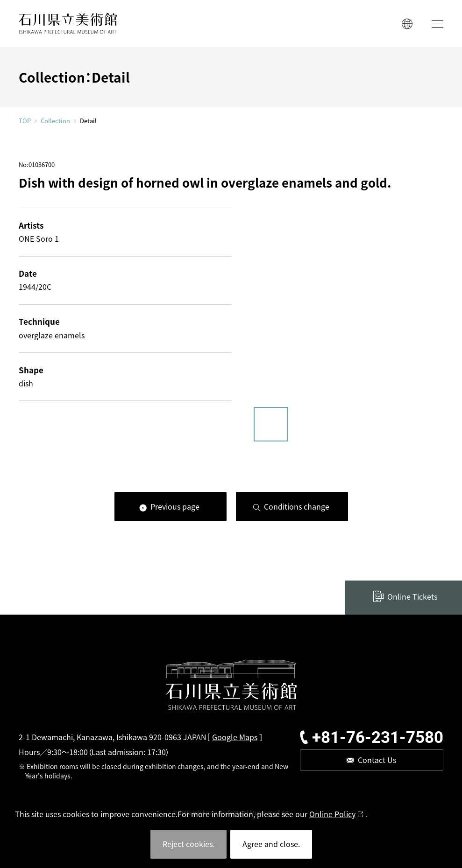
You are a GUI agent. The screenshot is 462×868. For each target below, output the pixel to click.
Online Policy (332, 814)
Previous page (175, 506)
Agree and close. (271, 844)
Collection (55, 121)
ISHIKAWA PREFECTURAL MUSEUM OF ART (68, 24)
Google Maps (235, 737)
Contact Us (377, 760)
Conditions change (297, 506)
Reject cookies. (188, 844)
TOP (25, 121)
